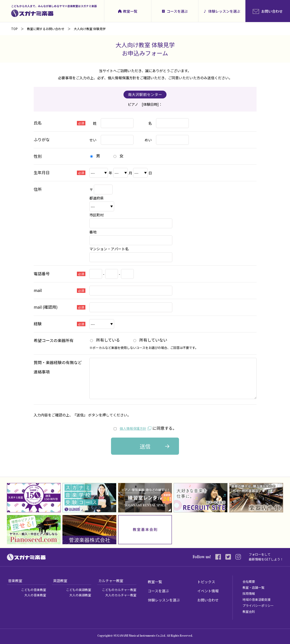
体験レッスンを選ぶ (224, 11)
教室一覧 (130, 11)
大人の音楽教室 (35, 595)
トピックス (206, 582)
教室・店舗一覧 (253, 587)
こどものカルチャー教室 (119, 590)
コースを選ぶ (177, 11)
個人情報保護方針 (133, 428)
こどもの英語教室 (79, 590)
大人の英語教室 (80, 595)
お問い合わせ (208, 600)
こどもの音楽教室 (34, 590)
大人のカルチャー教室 (121, 595)
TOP (14, 29)
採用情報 (249, 593)
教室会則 (249, 611)
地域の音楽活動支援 (257, 599)
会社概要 (249, 581)
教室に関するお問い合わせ (46, 29)
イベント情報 (208, 591)
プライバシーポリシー (258, 605)
